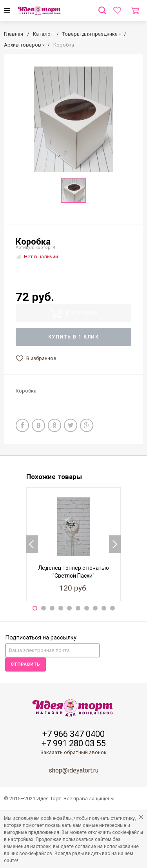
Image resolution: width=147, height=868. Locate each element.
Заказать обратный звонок (73, 752)
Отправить (25, 664)
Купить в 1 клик (74, 337)
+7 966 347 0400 (73, 734)
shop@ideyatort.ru (73, 770)
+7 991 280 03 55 (74, 744)
